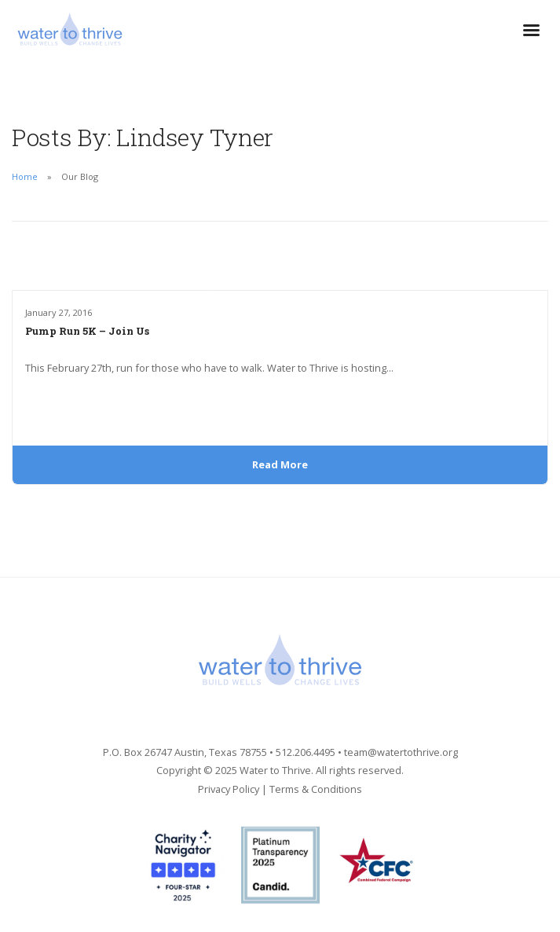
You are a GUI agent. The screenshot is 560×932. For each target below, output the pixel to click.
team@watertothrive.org (401, 752)
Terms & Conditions (316, 789)
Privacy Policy (229, 789)
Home (25, 176)
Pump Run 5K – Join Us (87, 331)
